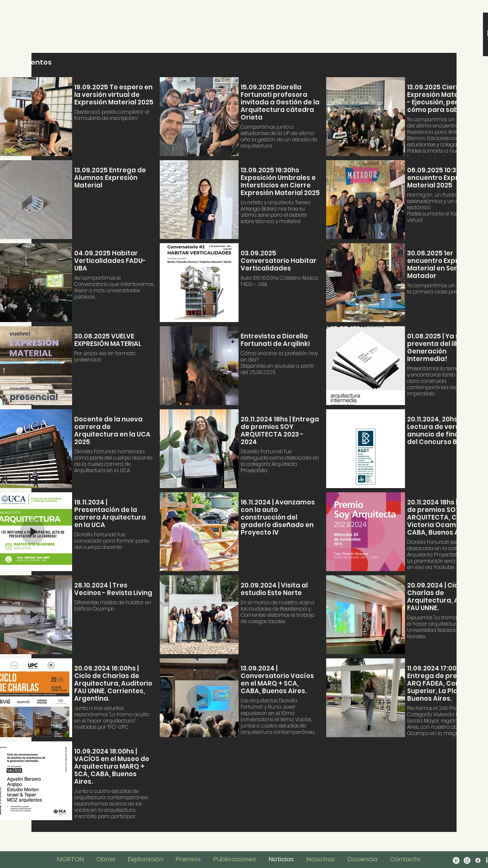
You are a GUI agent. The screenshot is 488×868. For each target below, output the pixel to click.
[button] (362, 859)
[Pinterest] (456, 860)
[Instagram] (467, 860)
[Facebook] (478, 860)
